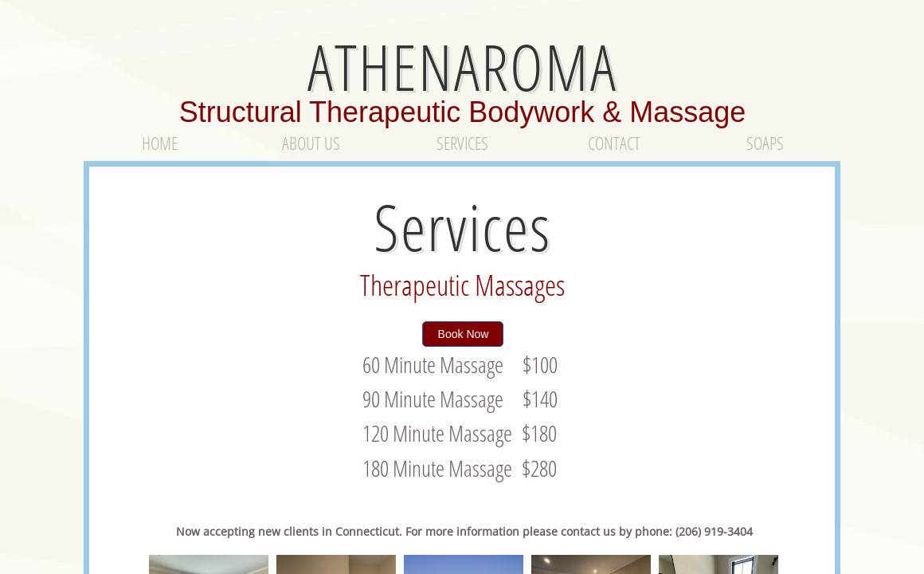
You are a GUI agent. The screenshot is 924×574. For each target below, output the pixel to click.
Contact (614, 143)
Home (160, 143)
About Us (311, 143)
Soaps (765, 143)
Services (462, 143)
